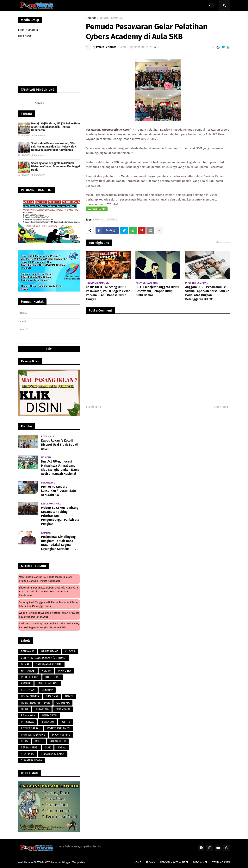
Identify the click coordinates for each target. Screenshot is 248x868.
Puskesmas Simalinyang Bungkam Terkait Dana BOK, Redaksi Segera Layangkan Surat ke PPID (59, 543)
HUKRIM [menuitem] (103, 16)
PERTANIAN (47, 722)
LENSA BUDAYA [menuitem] (141, 16)
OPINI (24, 709)
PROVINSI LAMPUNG (105, 220)
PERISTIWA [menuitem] (120, 16)
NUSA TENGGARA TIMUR (35, 703)
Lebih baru (94, 407)
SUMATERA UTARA (31, 760)
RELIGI (25, 741)
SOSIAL (62, 748)
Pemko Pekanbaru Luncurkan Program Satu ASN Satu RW (58, 491)
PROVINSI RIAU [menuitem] (60, 16)
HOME (137, 862)
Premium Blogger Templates (68, 862)
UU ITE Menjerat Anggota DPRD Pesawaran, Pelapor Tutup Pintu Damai (157, 291)
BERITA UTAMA (50, 651)
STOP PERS (28, 754)
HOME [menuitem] (24, 16)
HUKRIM (46, 671)
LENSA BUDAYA (30, 696)
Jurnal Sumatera (28, 30)
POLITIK (65, 722)
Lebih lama (221, 407)
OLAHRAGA (63, 703)
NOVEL (69, 696)
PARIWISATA (42, 709)
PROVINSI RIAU (61, 735)
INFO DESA (64, 671)
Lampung (47, 690)
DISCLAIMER (200, 862)
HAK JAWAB (28, 671)
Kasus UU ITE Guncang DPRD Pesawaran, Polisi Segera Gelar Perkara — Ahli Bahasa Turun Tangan (108, 293)
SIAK (48, 748)
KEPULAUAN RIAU (48, 684)
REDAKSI (151, 862)
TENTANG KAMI (221, 862)
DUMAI (25, 664)
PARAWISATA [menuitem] (85, 16)
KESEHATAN (28, 690)
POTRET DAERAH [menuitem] (166, 16)
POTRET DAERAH (31, 728)
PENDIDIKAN (50, 716)
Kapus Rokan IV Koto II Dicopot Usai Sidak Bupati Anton (60, 445)
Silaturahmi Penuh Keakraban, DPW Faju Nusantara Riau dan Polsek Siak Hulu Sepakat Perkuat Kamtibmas (54, 147)
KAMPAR (26, 684)
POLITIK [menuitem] (187, 16)
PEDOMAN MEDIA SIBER (174, 862)
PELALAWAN (28, 716)
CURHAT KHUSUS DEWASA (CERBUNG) (44, 658)
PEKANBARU (63, 709)
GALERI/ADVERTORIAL (49, 664)
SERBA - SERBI (30, 748)
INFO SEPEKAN (30, 677)
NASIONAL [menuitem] (39, 16)
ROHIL (39, 741)
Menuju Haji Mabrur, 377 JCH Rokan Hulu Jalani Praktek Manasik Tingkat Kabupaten (56, 127)
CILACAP (70, 651)
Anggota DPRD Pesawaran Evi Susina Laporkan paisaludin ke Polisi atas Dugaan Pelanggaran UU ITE (207, 293)
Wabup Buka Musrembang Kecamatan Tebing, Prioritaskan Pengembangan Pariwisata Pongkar (60, 516)
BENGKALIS (28, 651)
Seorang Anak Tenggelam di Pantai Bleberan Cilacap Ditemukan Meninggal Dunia (56, 166)
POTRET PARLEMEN (59, 728)
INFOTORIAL (53, 677)
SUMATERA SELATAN (53, 754)
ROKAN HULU (58, 741)
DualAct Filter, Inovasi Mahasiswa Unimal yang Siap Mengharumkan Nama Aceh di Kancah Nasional (60, 467)
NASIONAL (52, 696)
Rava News (25, 36)
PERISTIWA (27, 722)
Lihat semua (223, 243)
